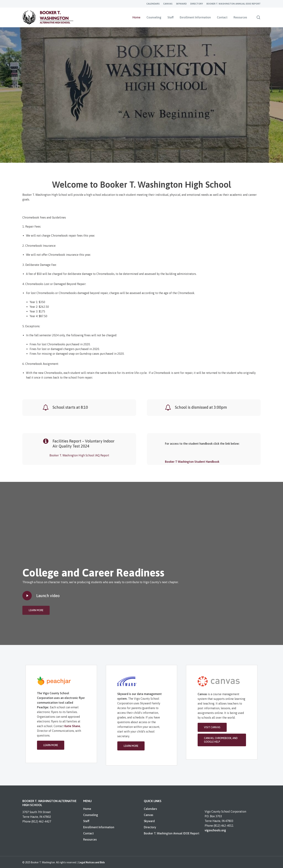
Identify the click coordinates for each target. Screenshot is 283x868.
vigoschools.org (215, 830)
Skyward (149, 821)
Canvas (149, 815)
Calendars (150, 809)
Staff (86, 821)
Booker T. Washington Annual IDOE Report (172, 833)
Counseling (91, 815)
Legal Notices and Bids (92, 862)
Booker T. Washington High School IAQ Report (79, 455)
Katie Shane (72, 726)
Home (87, 809)
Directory (150, 827)
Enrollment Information (99, 827)
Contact (88, 833)
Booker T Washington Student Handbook (192, 462)
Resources (90, 839)
